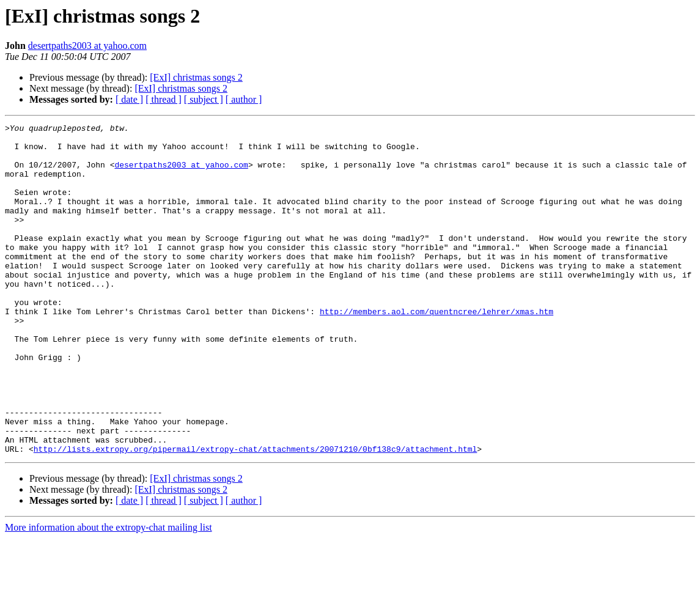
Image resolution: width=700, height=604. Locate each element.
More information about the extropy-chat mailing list (109, 593)
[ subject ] (204, 99)
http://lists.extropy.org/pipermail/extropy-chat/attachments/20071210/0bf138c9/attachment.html (255, 515)
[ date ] (129, 99)
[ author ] (244, 99)
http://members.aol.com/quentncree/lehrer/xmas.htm (437, 350)
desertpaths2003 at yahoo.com (87, 46)
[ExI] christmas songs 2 (196, 77)
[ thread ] (164, 99)
